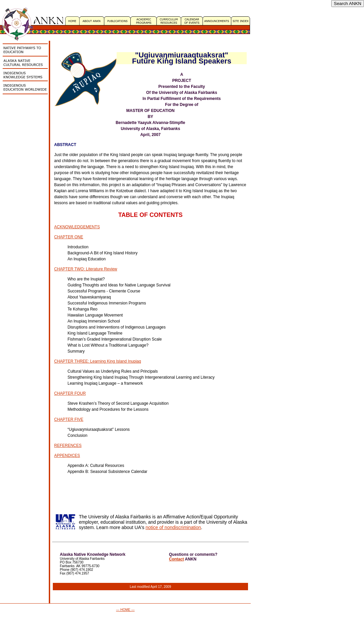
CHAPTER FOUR (70, 393)
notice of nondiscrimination (173, 527)
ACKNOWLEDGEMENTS (77, 227)
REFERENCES (68, 446)
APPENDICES (67, 456)
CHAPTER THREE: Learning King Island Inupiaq (98, 361)
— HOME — (125, 610)
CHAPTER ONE (69, 237)
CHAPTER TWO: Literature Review (86, 269)
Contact (177, 559)
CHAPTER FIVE (69, 419)
